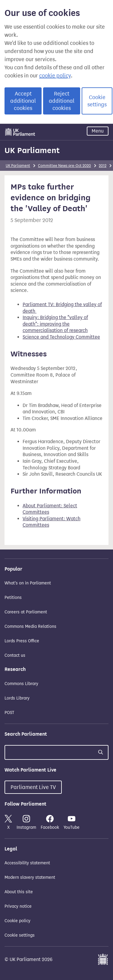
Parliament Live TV (33, 787)
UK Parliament (32, 150)
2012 (103, 166)
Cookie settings (97, 101)
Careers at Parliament (26, 612)
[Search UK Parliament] (56, 752)
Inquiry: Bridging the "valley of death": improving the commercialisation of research (55, 324)
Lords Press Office (22, 641)
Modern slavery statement (30, 877)
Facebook (50, 822)
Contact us (15, 655)
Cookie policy (17, 921)
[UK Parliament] (20, 132)
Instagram (26, 822)
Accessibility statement (27, 863)
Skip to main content (4, 125)
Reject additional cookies (62, 101)
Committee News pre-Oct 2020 (64, 166)
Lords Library (17, 698)
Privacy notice (18, 906)
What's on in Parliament (28, 583)
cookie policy (55, 76)
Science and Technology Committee (61, 337)
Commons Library (21, 684)
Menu (98, 131)
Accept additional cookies (23, 101)
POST (9, 713)
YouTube (72, 822)
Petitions (13, 598)
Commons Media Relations (30, 626)
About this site (19, 892)
